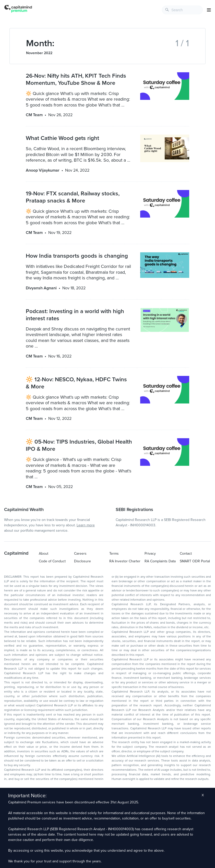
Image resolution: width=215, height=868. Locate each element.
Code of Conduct (52, 561)
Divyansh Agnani (41, 288)
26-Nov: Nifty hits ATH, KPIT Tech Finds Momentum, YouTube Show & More (76, 79)
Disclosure (82, 561)
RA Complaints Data (160, 561)
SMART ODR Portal (195, 561)
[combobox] (182, 10)
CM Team (34, 115)
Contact (186, 554)
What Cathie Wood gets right (62, 138)
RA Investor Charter (125, 561)
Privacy (150, 554)
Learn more (86, 525)
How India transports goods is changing (77, 256)
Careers (80, 554)
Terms (114, 554)
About (44, 554)
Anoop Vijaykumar (43, 170)
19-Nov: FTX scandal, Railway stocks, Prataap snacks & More (73, 197)
